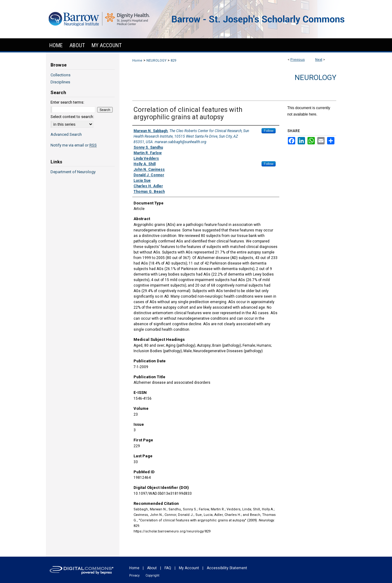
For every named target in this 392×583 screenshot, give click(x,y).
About (152, 568)
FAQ (168, 568)
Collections (60, 75)
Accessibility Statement (227, 568)
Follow (269, 131)
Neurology (315, 78)
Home (137, 61)
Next (319, 60)
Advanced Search (66, 134)
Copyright (152, 575)
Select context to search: (72, 117)
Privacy (134, 575)
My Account (189, 568)
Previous (298, 60)
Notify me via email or (74, 145)
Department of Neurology (73, 172)
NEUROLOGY (156, 61)
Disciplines (60, 82)
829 (173, 61)
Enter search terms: (67, 102)
